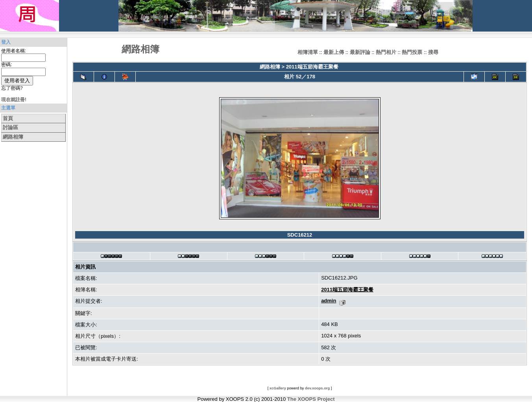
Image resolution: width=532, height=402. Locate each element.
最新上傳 (334, 52)
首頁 (8, 118)
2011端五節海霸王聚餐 (312, 67)
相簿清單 (308, 52)
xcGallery (278, 388)
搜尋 (433, 52)
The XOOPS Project (311, 399)
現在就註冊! (14, 100)
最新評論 (360, 52)
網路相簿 (13, 137)
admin (329, 301)
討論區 (10, 127)
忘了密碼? (12, 88)
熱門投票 (412, 52)
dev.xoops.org (317, 388)
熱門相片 (386, 52)
